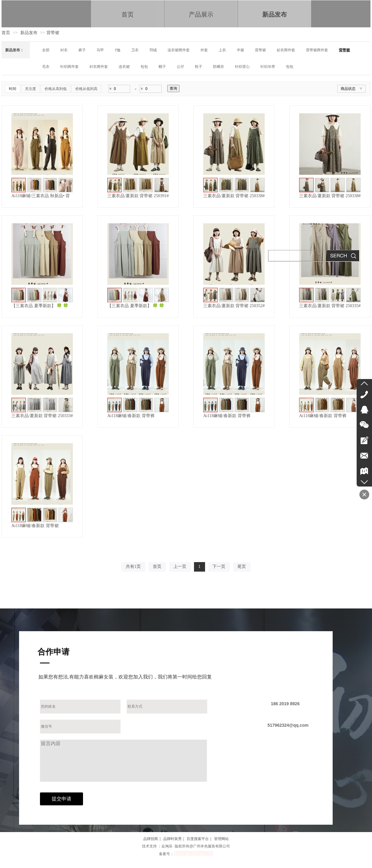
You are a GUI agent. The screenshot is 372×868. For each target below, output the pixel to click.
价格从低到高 (86, 89)
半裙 (240, 50)
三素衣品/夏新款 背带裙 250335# (330, 306)
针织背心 (242, 67)
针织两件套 (69, 67)
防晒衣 (219, 67)
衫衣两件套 (286, 50)
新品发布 (29, 33)
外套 (204, 50)
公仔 (180, 67)
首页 (6, 33)
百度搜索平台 (198, 839)
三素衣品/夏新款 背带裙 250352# (234, 306)
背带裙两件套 (317, 50)
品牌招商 (151, 839)
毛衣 (46, 67)
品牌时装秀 (172, 839)
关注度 (30, 89)
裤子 (82, 50)
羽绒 (153, 50)
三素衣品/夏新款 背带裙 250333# (42, 416)
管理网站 (221, 839)
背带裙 (53, 33)
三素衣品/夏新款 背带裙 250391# (138, 196)
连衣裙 (124, 67)
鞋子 (199, 67)
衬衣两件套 (99, 67)
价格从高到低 (56, 89)
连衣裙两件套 (179, 50)
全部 (46, 50)
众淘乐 (167, 846)
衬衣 (64, 50)
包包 (144, 67)
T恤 (118, 50)
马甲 (100, 50)
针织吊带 (268, 67)
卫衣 (135, 50)
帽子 (162, 67)
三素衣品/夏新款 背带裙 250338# (234, 196)
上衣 (222, 50)
